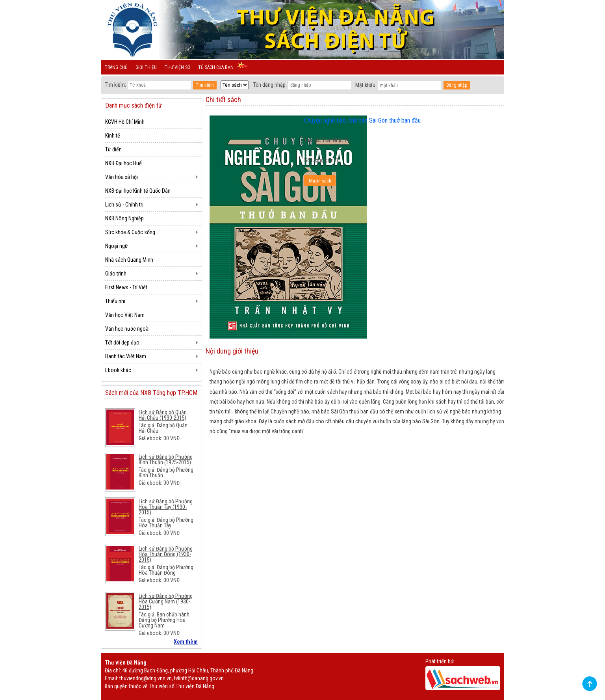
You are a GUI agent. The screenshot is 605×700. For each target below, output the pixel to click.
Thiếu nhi (115, 301)
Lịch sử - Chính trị (124, 205)
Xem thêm (186, 642)
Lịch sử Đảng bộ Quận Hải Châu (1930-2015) (163, 415)
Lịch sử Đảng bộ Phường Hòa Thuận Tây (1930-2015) (166, 507)
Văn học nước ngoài (127, 329)
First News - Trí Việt (126, 287)
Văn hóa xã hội (122, 177)
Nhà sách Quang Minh (129, 260)
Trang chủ (116, 67)
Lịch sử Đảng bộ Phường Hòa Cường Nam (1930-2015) (166, 601)
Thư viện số (177, 67)
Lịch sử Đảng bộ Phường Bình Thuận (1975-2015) (166, 460)
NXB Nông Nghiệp (124, 218)
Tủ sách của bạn (216, 67)
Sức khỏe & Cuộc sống (130, 232)
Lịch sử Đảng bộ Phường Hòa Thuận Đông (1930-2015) (166, 554)
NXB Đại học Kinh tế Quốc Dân (138, 191)
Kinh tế (113, 136)
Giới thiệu (146, 67)
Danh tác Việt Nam (126, 356)
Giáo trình (116, 274)
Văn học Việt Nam (125, 315)
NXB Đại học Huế (123, 163)
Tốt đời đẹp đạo (122, 343)
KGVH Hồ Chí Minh (125, 122)
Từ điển (113, 149)
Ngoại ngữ (117, 246)
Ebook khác (118, 370)
